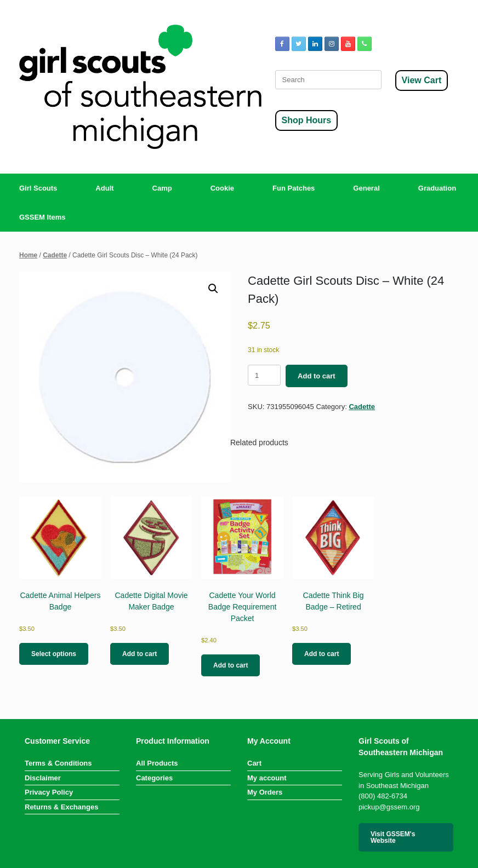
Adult (104, 188)
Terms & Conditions (58, 763)
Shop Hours (307, 120)
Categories (154, 778)
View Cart (422, 80)
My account (267, 778)
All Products (157, 763)
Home (28, 255)
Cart (254, 763)
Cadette (55, 255)
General (366, 188)
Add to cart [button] (140, 654)
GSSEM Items (42, 217)
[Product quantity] (264, 375)
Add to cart (317, 376)
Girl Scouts (38, 188)
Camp (162, 188)
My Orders (265, 792)
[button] (213, 289)
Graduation (437, 188)
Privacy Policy (49, 792)
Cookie (222, 188)
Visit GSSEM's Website (393, 837)
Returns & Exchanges (61, 807)
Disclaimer (43, 778)
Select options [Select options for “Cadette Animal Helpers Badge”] (54, 654)
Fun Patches (294, 188)
